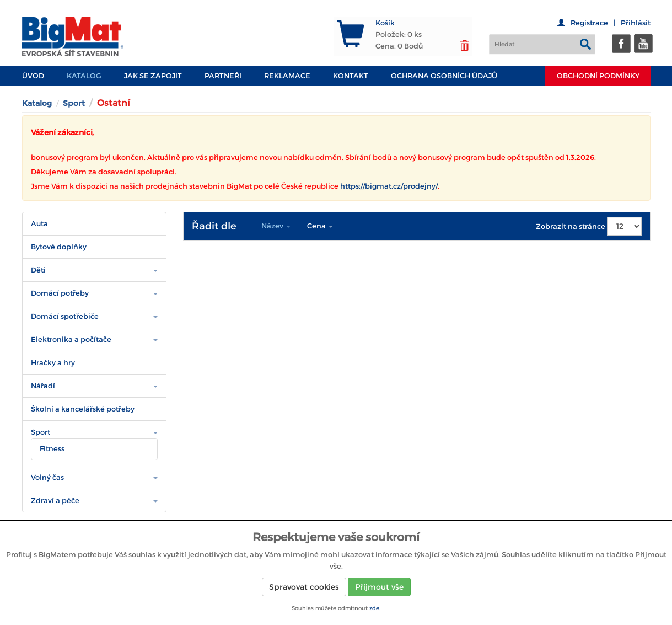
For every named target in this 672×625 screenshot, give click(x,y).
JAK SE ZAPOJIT (153, 76)
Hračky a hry (53, 363)
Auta (39, 224)
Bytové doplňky (59, 247)
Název (276, 226)
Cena (320, 226)
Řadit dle (214, 226)
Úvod (33, 76)
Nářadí (43, 386)
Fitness (52, 449)
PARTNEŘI (223, 76)
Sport (74, 103)
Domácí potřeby (60, 293)
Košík (385, 23)
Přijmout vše (379, 587)
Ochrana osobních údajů (444, 76)
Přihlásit (636, 23)
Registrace (589, 23)
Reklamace (287, 76)
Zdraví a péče (55, 501)
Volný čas (47, 477)
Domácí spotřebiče (65, 316)
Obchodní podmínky (598, 76)
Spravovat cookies (304, 587)
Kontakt (351, 76)
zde (374, 608)
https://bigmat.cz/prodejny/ (389, 186)
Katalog (84, 76)
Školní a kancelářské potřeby (83, 409)
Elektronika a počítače (71, 340)
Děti (38, 270)
